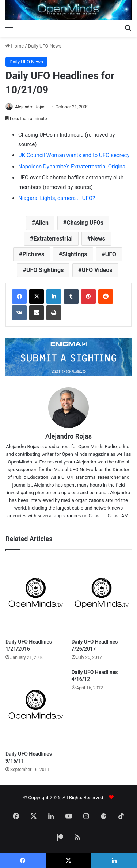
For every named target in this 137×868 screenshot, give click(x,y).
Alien (42, 223)
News (98, 239)
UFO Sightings (45, 270)
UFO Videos (97, 270)
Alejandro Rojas (30, 107)
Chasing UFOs (85, 223)
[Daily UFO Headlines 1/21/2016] (36, 596)
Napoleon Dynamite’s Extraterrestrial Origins (72, 167)
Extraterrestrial (53, 239)
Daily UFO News (45, 46)
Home (15, 46)
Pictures (33, 254)
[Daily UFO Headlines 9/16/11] (36, 708)
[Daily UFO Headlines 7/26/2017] (102, 596)
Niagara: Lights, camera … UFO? (57, 198)
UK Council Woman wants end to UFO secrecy (74, 155)
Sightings (75, 254)
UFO (111, 254)
